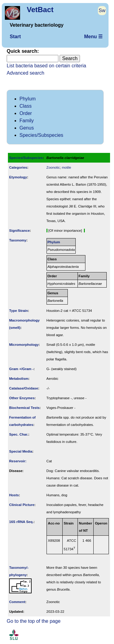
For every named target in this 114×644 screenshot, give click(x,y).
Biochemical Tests (24, 408)
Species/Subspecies (41, 135)
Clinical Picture (22, 505)
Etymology (18, 177)
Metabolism (19, 379)
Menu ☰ (93, 37)
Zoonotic (53, 167)
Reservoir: (18, 461)
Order (26, 113)
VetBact (40, 10)
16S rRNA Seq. (21, 522)
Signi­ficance (19, 231)
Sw (102, 10)
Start (15, 37)
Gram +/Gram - (21, 369)
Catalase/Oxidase (24, 388)
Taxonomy (18, 240)
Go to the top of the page (34, 621)
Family (27, 121)
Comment (17, 602)
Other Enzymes (22, 398)
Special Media (21, 451)
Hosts (14, 495)
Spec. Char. (19, 434)
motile (66, 167)
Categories (18, 167)
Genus (27, 128)
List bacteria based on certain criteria (46, 66)
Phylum (28, 99)
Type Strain (19, 311)
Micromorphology (24, 345)
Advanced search (26, 73)
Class (26, 106)
